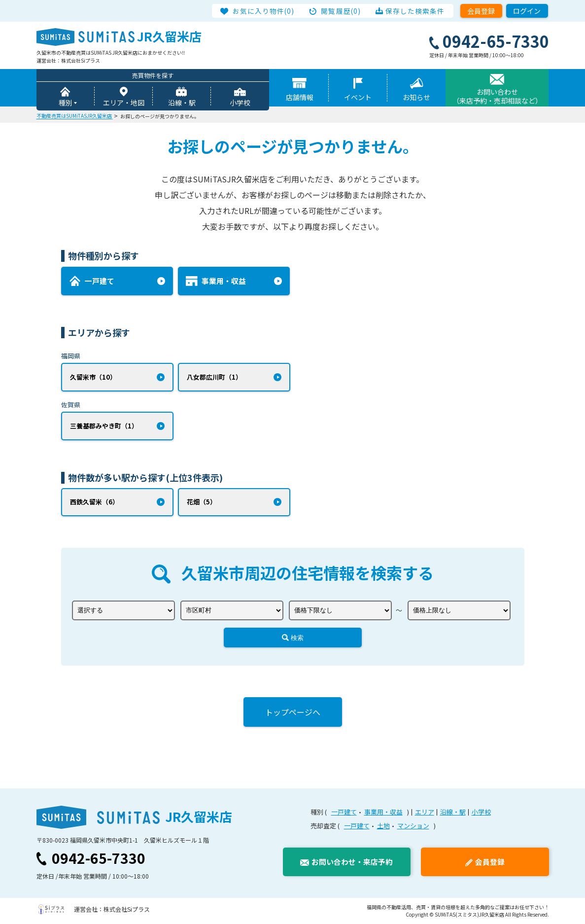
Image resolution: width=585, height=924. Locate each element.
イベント (358, 97)
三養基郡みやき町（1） (104, 426)
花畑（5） (202, 502)
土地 (383, 826)
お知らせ (416, 97)
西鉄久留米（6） (94, 502)
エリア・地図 (124, 103)
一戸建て (344, 812)
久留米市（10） (93, 377)
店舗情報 (300, 97)
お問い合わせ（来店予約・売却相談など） (497, 96)
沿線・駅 (182, 103)
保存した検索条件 (415, 11)
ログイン (527, 11)
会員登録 (481, 11)
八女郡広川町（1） (214, 377)
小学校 (240, 103)
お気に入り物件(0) (264, 11)
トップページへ (293, 712)
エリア (425, 812)
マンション (413, 826)
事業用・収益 (383, 812)
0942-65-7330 (99, 858)
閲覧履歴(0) (341, 11)
